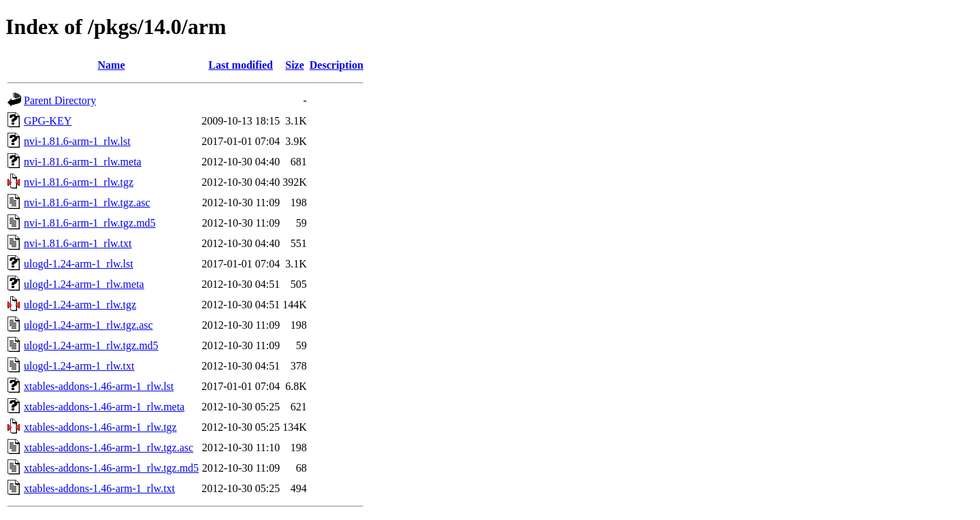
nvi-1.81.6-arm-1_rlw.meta (83, 162)
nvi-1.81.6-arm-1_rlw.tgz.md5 (90, 223)
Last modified (241, 65)
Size (295, 65)
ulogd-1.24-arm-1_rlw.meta (84, 284)
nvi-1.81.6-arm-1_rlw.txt (78, 243)
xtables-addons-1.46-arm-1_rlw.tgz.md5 (111, 468)
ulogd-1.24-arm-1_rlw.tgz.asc (88, 325)
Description (337, 65)
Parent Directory (60, 100)
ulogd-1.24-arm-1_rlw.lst (79, 264)
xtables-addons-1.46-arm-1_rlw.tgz (100, 427)
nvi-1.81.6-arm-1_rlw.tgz (79, 182)
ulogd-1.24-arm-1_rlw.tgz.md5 (91, 345)
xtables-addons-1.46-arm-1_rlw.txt (99, 488)
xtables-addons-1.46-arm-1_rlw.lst (99, 386)
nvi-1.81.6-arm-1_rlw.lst (77, 141)
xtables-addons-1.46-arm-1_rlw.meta (104, 407)
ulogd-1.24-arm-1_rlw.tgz (80, 305)
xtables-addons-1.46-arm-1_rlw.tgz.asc (109, 448)
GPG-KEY (48, 121)
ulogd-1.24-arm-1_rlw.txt (79, 366)
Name (112, 65)
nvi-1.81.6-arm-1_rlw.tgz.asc (87, 202)
